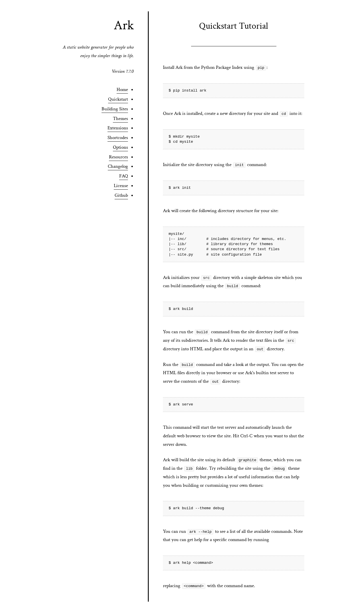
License (121, 186)
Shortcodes (118, 138)
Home (122, 90)
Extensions (118, 128)
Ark (124, 25)
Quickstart (118, 99)
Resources (118, 157)
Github (121, 195)
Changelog (118, 166)
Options (120, 147)
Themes (120, 119)
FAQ (124, 176)
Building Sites (115, 109)
